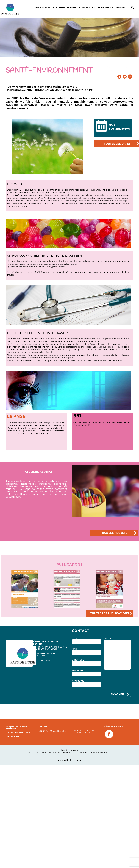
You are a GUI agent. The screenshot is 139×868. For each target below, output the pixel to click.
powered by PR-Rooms (69, 760)
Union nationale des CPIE (53, 731)
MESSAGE (109, 638)
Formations (87, 7)
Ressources (105, 7)
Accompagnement (65, 7)
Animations (43, 7)
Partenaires (13, 737)
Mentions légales (69, 750)
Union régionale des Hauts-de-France (83, 732)
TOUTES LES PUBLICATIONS (110, 613)
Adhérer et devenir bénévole (17, 728)
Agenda (121, 7)
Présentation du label (18, 733)
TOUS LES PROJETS (114, 533)
